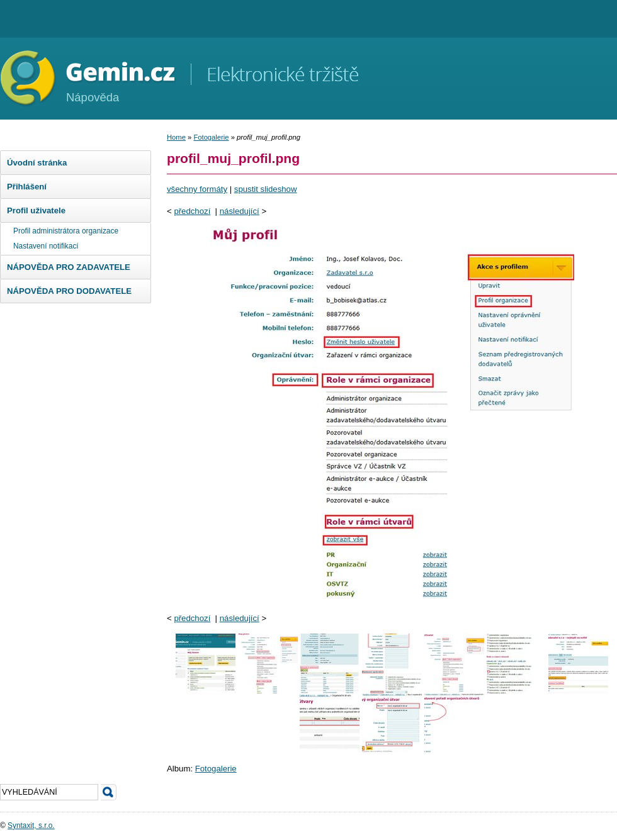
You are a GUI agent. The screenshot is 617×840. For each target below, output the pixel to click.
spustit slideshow (266, 189)
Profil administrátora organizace (66, 231)
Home (176, 137)
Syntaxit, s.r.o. (31, 826)
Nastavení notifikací (46, 246)
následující (240, 211)
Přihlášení (27, 187)
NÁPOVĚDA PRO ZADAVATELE (69, 267)
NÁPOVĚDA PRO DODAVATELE (69, 291)
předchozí (192, 211)
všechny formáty (197, 189)
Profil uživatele (36, 210)
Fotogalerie (211, 137)
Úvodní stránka (37, 163)
